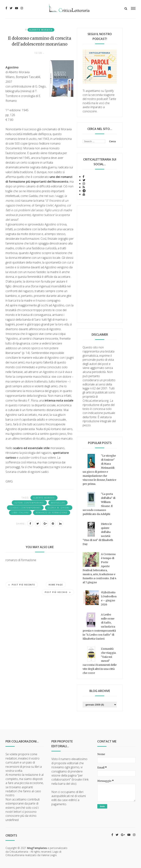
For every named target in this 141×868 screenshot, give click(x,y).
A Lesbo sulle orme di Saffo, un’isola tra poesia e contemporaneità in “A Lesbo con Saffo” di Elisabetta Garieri (99, 627)
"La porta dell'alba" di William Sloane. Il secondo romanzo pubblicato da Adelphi (99, 504)
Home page (56, 585)
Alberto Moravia (41, 30)
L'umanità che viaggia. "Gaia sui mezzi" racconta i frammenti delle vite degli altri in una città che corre (100, 661)
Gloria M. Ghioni (59, 508)
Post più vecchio (58, 592)
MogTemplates (37, 848)
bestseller (58, 503)
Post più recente (22, 585)
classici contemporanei (25, 508)
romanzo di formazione (52, 513)
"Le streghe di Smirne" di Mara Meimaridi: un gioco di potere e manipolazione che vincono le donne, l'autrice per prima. (99, 470)
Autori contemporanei (29, 503)
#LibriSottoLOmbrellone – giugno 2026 (109, 598)
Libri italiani (20, 513)
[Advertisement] (100, 264)
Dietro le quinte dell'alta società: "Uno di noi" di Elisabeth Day (98, 534)
